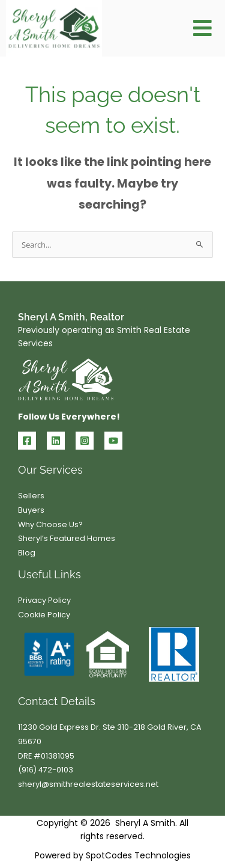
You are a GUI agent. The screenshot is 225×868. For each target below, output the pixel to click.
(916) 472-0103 (46, 770)
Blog (27, 553)
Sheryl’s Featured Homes (67, 538)
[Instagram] (85, 441)
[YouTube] (113, 441)
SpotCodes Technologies (138, 855)
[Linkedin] (56, 441)
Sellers (31, 496)
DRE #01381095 (46, 756)
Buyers (31, 510)
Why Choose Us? (50, 524)
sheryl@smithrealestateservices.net (88, 784)
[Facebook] (27, 441)
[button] (203, 29)
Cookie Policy (44, 615)
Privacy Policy (44, 600)
